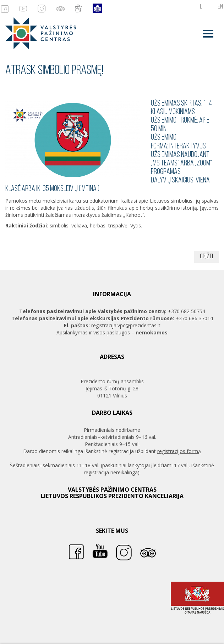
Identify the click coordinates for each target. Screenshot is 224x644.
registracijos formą (179, 451)
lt (202, 7)
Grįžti (206, 257)
